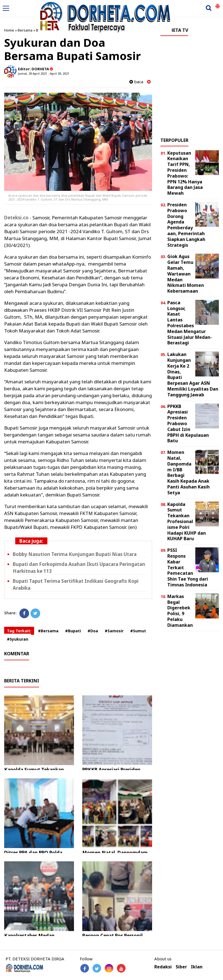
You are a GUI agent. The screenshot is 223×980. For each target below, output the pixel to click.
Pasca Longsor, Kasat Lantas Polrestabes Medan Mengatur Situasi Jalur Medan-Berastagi (190, 323)
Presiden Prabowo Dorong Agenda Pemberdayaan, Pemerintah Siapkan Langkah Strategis (186, 225)
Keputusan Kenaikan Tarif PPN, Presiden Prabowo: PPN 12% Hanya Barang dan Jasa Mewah (185, 173)
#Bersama (48, 631)
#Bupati (73, 631)
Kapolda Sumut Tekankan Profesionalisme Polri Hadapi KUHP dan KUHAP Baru (187, 522)
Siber (181, 967)
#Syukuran (18, 639)
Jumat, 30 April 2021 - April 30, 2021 (44, 73)
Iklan (197, 967)
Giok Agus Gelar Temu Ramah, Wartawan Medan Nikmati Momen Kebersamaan (186, 274)
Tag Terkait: (19, 631)
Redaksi (163, 967)
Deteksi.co (16, 218)
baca (136, 82)
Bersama (25, 30)
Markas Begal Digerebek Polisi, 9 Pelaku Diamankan (180, 611)
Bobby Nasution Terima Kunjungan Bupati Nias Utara (75, 554)
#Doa (93, 631)
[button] (217, 4)
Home (9, 30)
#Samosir (114, 631)
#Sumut (138, 631)
